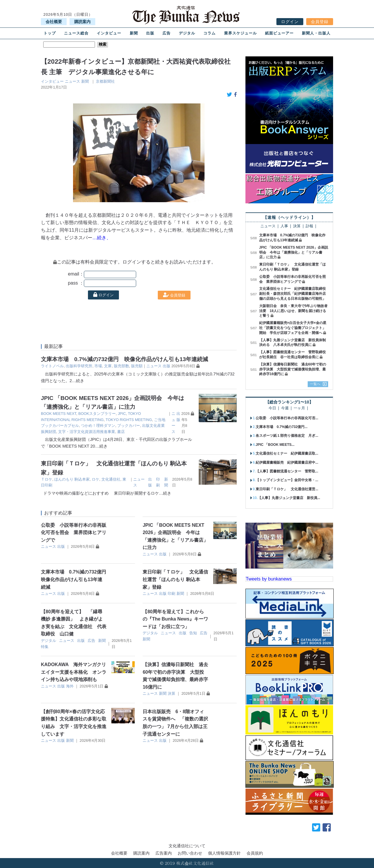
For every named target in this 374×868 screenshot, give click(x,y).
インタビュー (109, 33)
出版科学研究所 (79, 366)
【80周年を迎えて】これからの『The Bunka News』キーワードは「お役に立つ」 (175, 619)
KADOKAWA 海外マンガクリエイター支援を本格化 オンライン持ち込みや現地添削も (74, 672)
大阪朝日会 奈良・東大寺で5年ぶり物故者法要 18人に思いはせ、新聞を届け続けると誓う (294, 311)
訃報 (309, 226)
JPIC (122, 414)
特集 (45, 647)
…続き (78, 381)
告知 (193, 633)
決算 (172, 693)
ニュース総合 (76, 33)
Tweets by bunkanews (269, 579)
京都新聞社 (105, 81)
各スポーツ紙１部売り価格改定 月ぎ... (287, 436)
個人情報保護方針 (224, 853)
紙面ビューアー (279, 33)
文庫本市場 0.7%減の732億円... (282, 427)
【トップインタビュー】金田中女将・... (287, 480)
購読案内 (82, 22)
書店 (121, 432)
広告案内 (164, 853)
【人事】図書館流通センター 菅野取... (287, 471)
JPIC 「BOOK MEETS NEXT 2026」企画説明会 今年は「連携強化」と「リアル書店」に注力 (294, 252)
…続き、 (102, 238)
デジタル (187, 33)
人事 (284, 226)
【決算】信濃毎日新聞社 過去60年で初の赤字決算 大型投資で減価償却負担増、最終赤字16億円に (293, 369)
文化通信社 (111, 479)
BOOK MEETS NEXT (59, 414)
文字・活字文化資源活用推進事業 (87, 432)
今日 (272, 408)
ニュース (72, 81)
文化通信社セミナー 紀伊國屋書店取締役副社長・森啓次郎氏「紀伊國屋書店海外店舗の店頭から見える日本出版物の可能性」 (292, 294)
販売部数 (122, 366)
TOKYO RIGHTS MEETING (129, 420)
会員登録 (320, 22)
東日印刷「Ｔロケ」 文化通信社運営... (287, 489)
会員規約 (255, 853)
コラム (209, 33)
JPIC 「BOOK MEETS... (275, 445)
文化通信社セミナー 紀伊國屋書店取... (287, 453)
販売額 (137, 366)
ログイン (290, 22)
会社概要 (54, 22)
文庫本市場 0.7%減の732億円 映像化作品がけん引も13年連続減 (124, 359)
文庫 (108, 366)
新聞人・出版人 (316, 33)
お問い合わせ (190, 853)
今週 (285, 408)
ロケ (96, 479)
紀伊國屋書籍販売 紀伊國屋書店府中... (287, 462)
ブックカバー (129, 426)
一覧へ (315, 384)
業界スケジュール (240, 33)
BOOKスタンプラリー (97, 414)
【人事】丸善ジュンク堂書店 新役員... (289, 498)
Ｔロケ (47, 479)
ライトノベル (52, 366)
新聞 (134, 33)
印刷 (172, 594)
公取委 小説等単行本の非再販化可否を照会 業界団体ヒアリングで (74, 533)
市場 (98, 366)
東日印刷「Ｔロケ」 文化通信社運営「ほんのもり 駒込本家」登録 (175, 579)
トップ (50, 33)
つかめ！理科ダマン (98, 426)
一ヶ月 (299, 408)
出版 (150, 33)
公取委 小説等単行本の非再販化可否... (287, 418)
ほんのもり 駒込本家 (72, 479)
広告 (167, 33)
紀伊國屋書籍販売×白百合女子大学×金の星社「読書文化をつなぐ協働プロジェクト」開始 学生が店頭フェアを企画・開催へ (293, 328)
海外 (70, 686)
